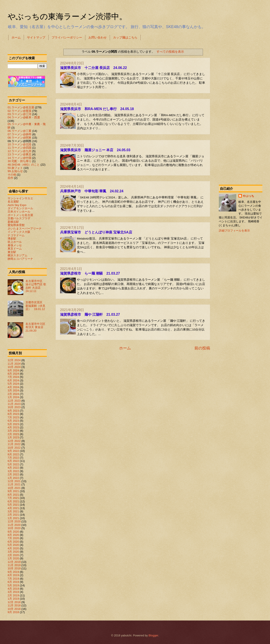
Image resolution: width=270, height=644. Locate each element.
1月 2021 (13, 518)
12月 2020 (14, 521)
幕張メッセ (15, 245)
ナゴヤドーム (16, 235)
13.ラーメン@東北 (19, 154)
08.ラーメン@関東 (19, 138)
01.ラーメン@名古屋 (21, 107)
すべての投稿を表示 (170, 52)
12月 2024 (14, 360)
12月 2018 (14, 602)
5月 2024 (13, 384)
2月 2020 (13, 555)
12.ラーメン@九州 (19, 151)
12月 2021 (14, 481)
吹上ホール (15, 242)
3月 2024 (13, 390)
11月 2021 (14, 484)
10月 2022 (14, 448)
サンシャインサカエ (20, 198)
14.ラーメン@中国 (19, 158)
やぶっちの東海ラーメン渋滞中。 (67, 16)
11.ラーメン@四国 (19, 148)
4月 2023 (13, 427)
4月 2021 (13, 508)
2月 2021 (13, 515)
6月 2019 (13, 582)
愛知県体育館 (16, 225)
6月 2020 (13, 542)
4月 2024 (13, 387)
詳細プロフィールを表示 (234, 231)
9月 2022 (13, 451)
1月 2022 (13, 478)
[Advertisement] (241, 112)
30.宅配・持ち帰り (19, 161)
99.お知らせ (15, 171)
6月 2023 (13, 421)
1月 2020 (13, 558)
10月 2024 (14, 367)
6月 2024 (13, 380)
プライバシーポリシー (67, 37)
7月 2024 (13, 377)
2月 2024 (13, 394)
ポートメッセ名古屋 (20, 215)
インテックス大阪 (19, 232)
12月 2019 (14, 562)
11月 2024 (14, 364)
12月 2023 (14, 401)
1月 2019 (13, 599)
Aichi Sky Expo (17, 205)
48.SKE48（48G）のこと (24, 165)
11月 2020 (14, 525)
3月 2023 (13, 431)
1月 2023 (13, 437)
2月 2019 (13, 595)
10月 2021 (14, 488)
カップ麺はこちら (125, 37)
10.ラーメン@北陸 (19, 144)
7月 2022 (13, 458)
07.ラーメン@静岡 (19, 134)
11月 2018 (14, 605)
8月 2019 (13, 575)
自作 (10, 178)
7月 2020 (13, 538)
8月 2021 (13, 495)
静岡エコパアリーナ (20, 259)
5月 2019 (13, 585)
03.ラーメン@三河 (19, 114)
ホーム (16, 37)
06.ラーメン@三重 (19, 131)
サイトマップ (36, 37)
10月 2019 (14, 568)
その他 (12, 175)
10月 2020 (14, 528)
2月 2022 (13, 474)
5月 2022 (13, 464)
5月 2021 (13, 505)
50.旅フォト (15, 168)
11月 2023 (14, 404)
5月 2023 (13, 424)
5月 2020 (13, 545)
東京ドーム (15, 249)
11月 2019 (14, 565)
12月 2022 (14, 441)
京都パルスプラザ (19, 218)
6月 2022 (13, 461)
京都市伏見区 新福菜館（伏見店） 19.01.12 (35, 306)
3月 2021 (13, 511)
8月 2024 (13, 374)
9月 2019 (13, 572)
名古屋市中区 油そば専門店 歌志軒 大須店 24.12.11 (36, 286)
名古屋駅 (13, 202)
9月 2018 (13, 612)
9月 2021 (13, 491)
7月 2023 (13, 417)
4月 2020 (13, 548)
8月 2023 (13, 414)
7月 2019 (13, 579)
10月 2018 (14, 609)
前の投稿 (202, 348)
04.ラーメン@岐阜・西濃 (24, 117)
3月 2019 (13, 592)
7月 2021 (13, 498)
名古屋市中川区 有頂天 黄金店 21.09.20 (37, 327)
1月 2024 (13, 397)
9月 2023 (13, 411)
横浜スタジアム (18, 255)
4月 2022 (13, 468)
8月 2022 (13, 454)
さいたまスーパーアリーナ (25, 229)
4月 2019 (13, 589)
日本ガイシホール (19, 212)
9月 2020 (13, 532)
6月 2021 (13, 501)
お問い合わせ (98, 37)
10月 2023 (14, 407)
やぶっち (248, 196)
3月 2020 (13, 552)
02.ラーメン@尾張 (19, 111)
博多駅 (12, 239)
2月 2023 (13, 434)
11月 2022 (14, 444)
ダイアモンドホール (20, 208)
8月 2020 (13, 535)
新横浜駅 (13, 222)
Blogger (153, 635)
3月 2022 (13, 471)
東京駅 (12, 252)
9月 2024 (13, 370)
